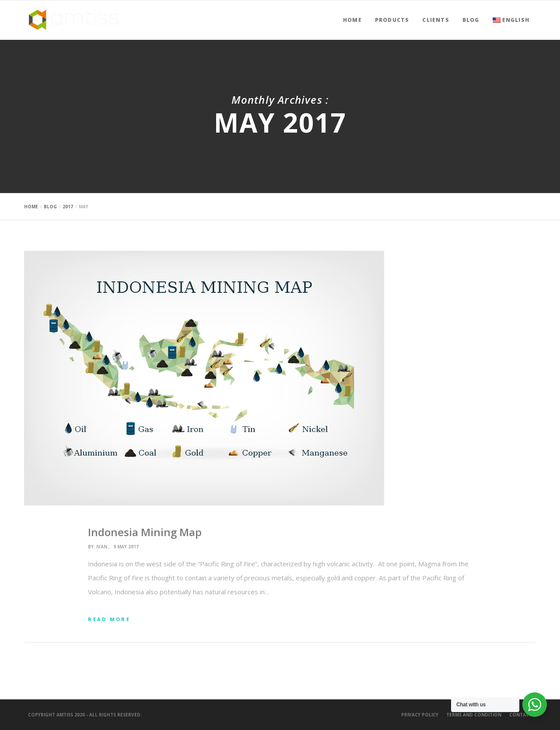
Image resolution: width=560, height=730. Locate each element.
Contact (521, 715)
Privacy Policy (420, 715)
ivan (102, 547)
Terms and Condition (474, 715)
